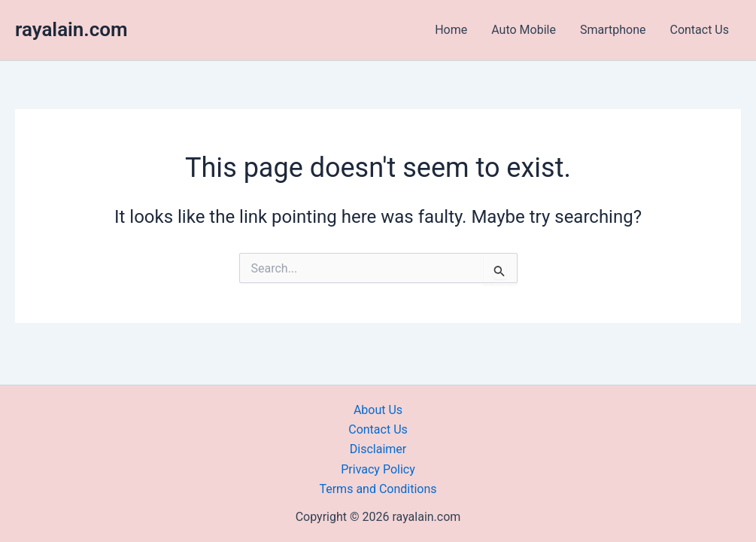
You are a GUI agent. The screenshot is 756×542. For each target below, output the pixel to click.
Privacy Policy (378, 469)
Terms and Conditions (378, 489)
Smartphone (613, 30)
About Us (378, 410)
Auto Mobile (524, 30)
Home (451, 30)
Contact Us (699, 30)
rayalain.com (71, 29)
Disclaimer (378, 449)
